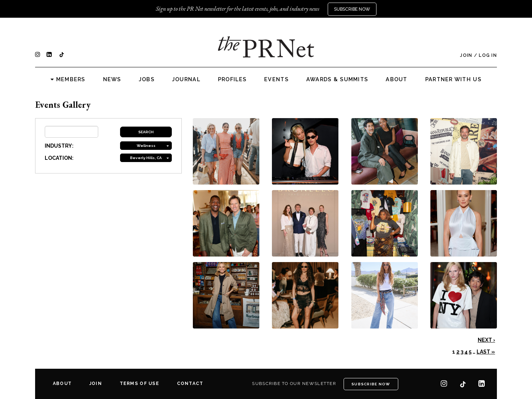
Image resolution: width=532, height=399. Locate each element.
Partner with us (453, 79)
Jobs (147, 79)
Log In (488, 55)
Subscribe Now (352, 9)
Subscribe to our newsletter (294, 383)
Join (466, 55)
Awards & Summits (337, 79)
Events (276, 79)
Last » (486, 352)
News (112, 79)
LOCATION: (59, 158)
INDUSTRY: (59, 146)
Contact (190, 383)
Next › (486, 340)
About (396, 79)
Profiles (232, 79)
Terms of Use (139, 383)
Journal (186, 79)
